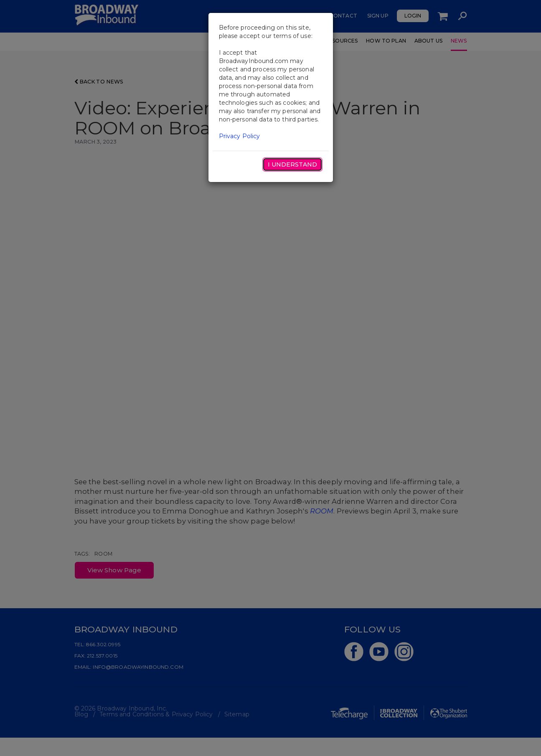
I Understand (292, 164)
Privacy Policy (240, 136)
